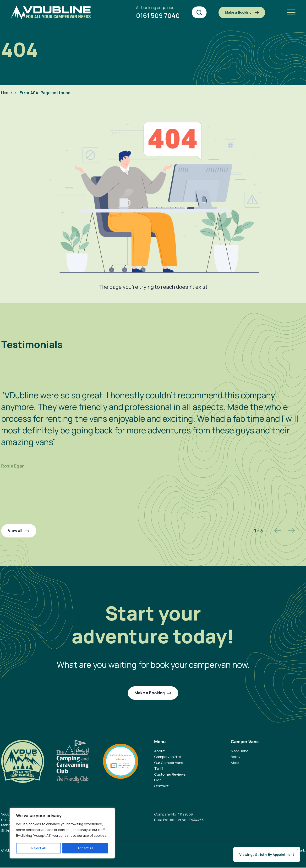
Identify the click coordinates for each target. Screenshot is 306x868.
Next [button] (290, 530)
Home (7, 93)
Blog (158, 781)
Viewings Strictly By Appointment (267, 855)
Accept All (85, 848)
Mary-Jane (240, 751)
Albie (235, 763)
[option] (153, 421)
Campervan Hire (168, 757)
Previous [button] (275, 531)
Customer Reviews (170, 775)
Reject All (38, 848)
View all (20, 531)
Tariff (159, 769)
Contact (161, 786)
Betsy (235, 757)
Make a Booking (238, 12)
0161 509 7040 (151, 12)
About (159, 751)
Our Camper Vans (169, 763)
